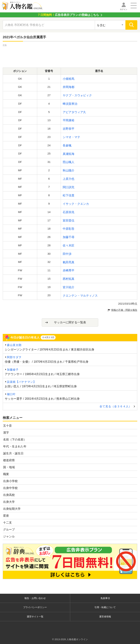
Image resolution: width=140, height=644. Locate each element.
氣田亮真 (69, 262)
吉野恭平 (69, 129)
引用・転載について (105, 607)
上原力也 (69, 179)
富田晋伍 (69, 221)
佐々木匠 (69, 245)
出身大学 (9, 502)
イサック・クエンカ (76, 204)
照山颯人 (69, 162)
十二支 (7, 523)
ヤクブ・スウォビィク (77, 95)
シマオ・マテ (71, 137)
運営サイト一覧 (35, 617)
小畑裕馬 (69, 79)
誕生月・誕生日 (13, 453)
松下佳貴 (69, 195)
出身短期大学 (12, 509)
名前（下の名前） (15, 440)
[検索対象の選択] (110, 25)
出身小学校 (10, 481)
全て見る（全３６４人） (116, 406)
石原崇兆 (69, 212)
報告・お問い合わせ (35, 598)
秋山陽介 (69, 170)
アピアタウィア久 (74, 112)
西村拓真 (69, 279)
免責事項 (105, 598)
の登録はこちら (68, 15)
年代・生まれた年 (15, 446)
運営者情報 (105, 617)
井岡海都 (69, 87)
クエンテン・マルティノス (80, 296)
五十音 (7, 426)
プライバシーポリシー (35, 607)
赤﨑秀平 (69, 270)
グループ (9, 530)
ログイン (124, 9)
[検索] (131, 25)
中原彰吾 (69, 229)
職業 (6, 474)
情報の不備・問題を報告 (124, 310)
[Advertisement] (70, 55)
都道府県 (9, 460)
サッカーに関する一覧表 (70, 322)
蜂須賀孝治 (70, 104)
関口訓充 (69, 187)
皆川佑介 (69, 287)
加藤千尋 (69, 237)
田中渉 (67, 254)
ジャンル (9, 536)
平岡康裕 (69, 120)
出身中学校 (10, 488)
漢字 (6, 433)
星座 (6, 516)
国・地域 (9, 467)
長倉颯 (67, 145)
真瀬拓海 (69, 154)
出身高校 (9, 495)
